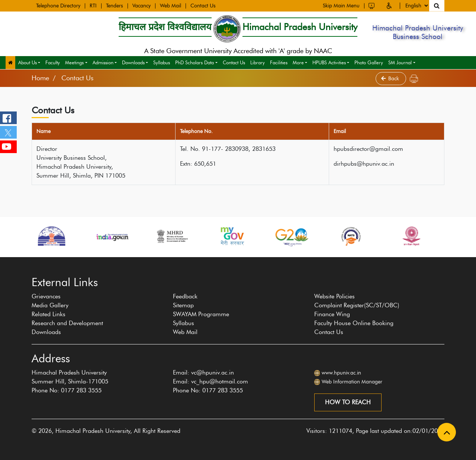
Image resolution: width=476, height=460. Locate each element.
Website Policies (335, 296)
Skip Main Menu (341, 5)
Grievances (46, 296)
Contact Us (203, 5)
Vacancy (141, 5)
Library (258, 62)
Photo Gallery (369, 62)
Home (40, 78)
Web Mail (171, 5)
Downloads (133, 62)
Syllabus (162, 62)
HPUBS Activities (329, 62)
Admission (103, 62)
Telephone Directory (58, 5)
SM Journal (400, 62)
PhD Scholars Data (194, 62)
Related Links (49, 314)
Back (391, 79)
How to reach (348, 402)
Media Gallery (50, 305)
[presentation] (28, 261)
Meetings (74, 62)
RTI (93, 5)
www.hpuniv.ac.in (341, 373)
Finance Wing (332, 314)
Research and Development (67, 323)
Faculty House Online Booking (354, 323)
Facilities (279, 62)
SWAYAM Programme (201, 314)
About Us (28, 62)
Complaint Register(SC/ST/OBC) (357, 305)
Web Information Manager (352, 382)
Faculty (53, 62)
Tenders (115, 5)
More (298, 62)
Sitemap (183, 305)
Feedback (185, 296)
